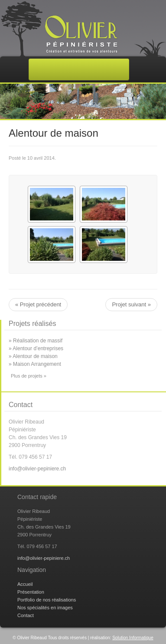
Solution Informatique (133, 638)
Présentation (31, 592)
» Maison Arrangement (35, 364)
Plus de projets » (29, 376)
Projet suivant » (131, 304)
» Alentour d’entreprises (36, 348)
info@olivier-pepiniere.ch (37, 469)
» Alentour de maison (33, 356)
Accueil (25, 584)
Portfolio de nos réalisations (47, 600)
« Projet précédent (38, 304)
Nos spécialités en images (45, 608)
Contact (26, 615)
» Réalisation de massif (36, 341)
